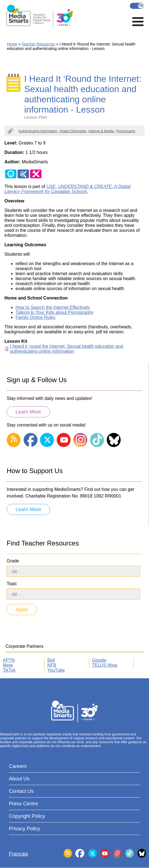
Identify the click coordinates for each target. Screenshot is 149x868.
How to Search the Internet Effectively (53, 307)
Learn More (28, 412)
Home (12, 44)
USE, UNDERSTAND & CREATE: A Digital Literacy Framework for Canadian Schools (67, 189)
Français (137, 6)
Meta (8, 665)
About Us (19, 779)
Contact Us (21, 791)
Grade (13, 561)
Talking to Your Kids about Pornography (54, 312)
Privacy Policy (24, 829)
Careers (18, 766)
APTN (9, 660)
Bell (51, 660)
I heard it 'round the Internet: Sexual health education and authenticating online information (67, 349)
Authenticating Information (38, 131)
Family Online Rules (35, 317)
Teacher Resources (39, 44)
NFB (52, 665)
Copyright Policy (27, 816)
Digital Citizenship (73, 131)
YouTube (56, 670)
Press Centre (23, 804)
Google (99, 660)
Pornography (126, 131)
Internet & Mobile (101, 131)
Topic (12, 584)
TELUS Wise (105, 665)
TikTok (9, 670)
